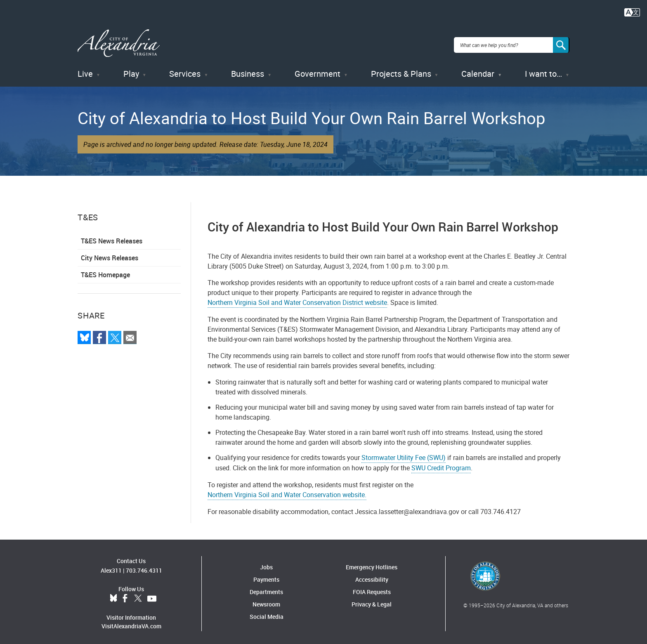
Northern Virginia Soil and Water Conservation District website (297, 299)
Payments (266, 575)
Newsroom (266, 600)
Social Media (267, 612)
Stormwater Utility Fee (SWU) (404, 453)
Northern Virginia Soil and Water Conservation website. (287, 491)
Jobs (266, 563)
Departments (266, 588)
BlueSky (113, 595)
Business (248, 70)
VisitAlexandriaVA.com (131, 622)
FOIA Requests (372, 588)
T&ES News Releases (112, 237)
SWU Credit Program (441, 464)
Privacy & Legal (372, 600)
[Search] (561, 43)
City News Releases (110, 254)
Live (85, 70)
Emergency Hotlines (372, 563)
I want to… (543, 70)
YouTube (152, 595)
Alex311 (111, 567)
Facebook (125, 595)
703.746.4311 (144, 567)
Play (131, 70)
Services (185, 70)
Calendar (478, 70)
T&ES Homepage (105, 271)
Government (318, 70)
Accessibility (372, 575)
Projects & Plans (401, 70)
